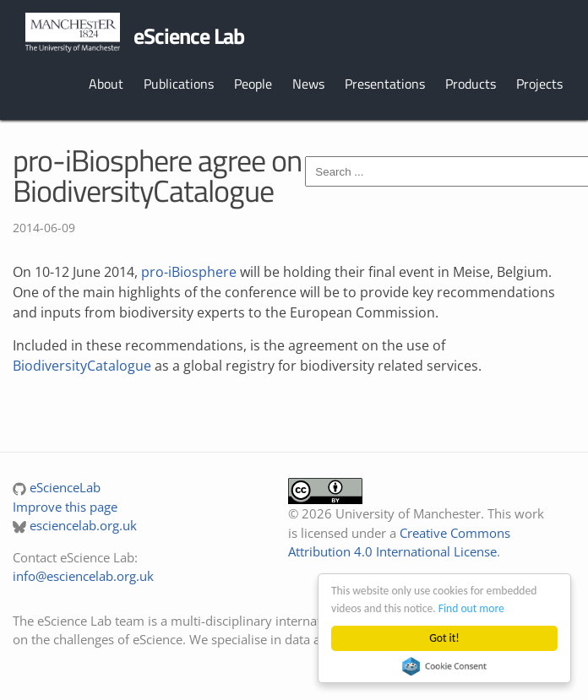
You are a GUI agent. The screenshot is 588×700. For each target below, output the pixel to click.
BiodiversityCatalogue (82, 366)
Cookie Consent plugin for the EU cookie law (444, 666)
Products (471, 84)
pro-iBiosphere (189, 272)
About (106, 84)
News (308, 84)
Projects (539, 84)
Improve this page (65, 507)
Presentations (385, 84)
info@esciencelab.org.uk (83, 576)
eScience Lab (189, 36)
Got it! (444, 638)
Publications (179, 84)
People (253, 84)
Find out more (471, 608)
